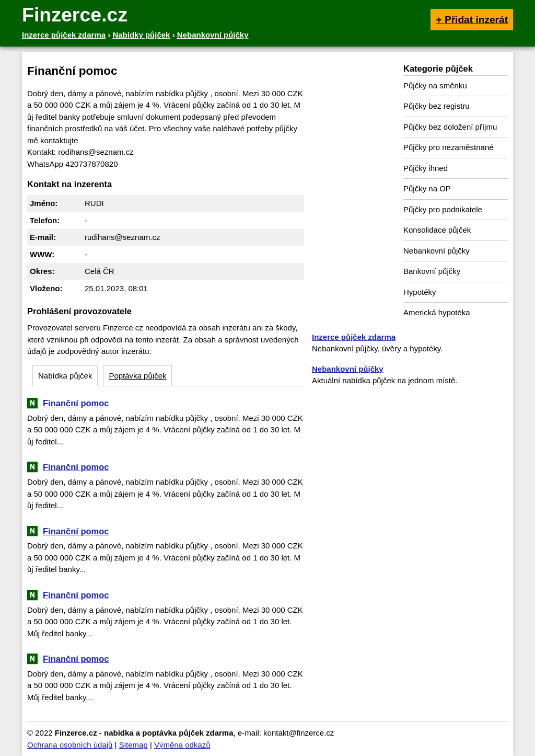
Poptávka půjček (137, 376)
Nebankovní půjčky (437, 251)
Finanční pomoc (76, 403)
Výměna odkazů (182, 745)
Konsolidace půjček (437, 230)
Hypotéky (420, 292)
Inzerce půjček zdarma (354, 337)
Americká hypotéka (437, 312)
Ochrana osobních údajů (70, 745)
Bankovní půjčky (432, 271)
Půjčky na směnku (435, 85)
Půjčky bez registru (437, 106)
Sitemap (133, 745)
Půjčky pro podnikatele (443, 209)
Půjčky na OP (427, 188)
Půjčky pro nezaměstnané (449, 147)
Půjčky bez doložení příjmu (450, 127)
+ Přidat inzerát (472, 20)
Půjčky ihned (426, 168)
